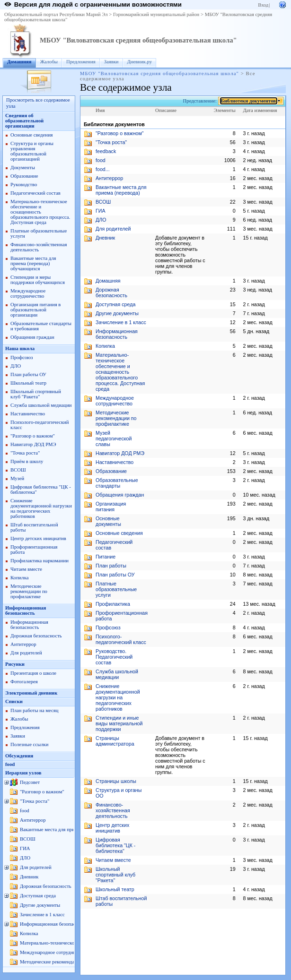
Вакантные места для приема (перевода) (63, 830)
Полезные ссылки (29, 744)
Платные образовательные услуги (116, 589)
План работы (111, 566)
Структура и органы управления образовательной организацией (32, 151)
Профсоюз (22, 357)
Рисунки (15, 664)
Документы (23, 168)
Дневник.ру (140, 62)
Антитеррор (23, 644)
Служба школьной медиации (41, 405)
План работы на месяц (34, 710)
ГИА (25, 848)
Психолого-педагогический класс (121, 639)
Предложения (81, 62)
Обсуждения (19, 756)
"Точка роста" (25, 453)
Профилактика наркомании (40, 561)
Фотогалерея (24, 682)
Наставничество (28, 414)
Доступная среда (38, 896)
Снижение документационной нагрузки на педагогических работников (41, 508)
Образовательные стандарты (117, 483)
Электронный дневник (31, 693)
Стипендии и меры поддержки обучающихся (38, 280)
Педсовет (30, 782)
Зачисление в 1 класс (42, 915)
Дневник (29, 877)
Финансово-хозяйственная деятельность (39, 247)
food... (103, 169)
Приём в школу (27, 461)
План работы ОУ (28, 374)
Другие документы (40, 905)
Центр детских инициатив (38, 538)
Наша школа (20, 348)
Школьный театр (28, 383)
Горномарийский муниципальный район (156, 14)
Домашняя (19, 62)
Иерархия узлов (23, 773)
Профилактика (113, 604)
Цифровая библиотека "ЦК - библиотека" (115, 845)
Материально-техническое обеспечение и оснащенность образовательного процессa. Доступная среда (40, 212)
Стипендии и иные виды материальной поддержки (119, 723)
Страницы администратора (115, 741)
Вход (263, 5)
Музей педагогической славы (114, 438)
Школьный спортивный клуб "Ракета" (36, 394)
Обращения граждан (32, 337)
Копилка (19, 578)
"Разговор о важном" (33, 436)
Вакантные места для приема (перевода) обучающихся (33, 263)
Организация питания (111, 507)
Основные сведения (32, 135)
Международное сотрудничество (28, 293)
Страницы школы (116, 781)
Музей (17, 478)
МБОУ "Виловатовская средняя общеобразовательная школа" (138, 40)
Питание (106, 557)
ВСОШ (18, 470)
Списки (14, 701)
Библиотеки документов (249, 101)
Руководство (24, 185)
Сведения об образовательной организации (24, 121)
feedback (106, 151)
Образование (24, 176)
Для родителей (26, 653)
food (10, 764)
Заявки (111, 62)
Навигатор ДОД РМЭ (33, 444)
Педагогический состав (35, 193)
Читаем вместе (26, 569)
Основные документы (108, 521)
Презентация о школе (33, 673)
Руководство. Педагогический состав (114, 657)
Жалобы (49, 62)
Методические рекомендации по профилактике (29, 591)
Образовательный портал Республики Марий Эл (56, 14)
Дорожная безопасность (36, 636)
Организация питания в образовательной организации (35, 310)
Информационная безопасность (26, 610)
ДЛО (16, 366)
